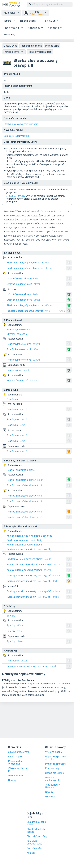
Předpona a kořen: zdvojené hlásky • (29, 559)
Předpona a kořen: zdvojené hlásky (25, 540)
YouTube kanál (15, 776)
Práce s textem (12, 28)
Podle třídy (9, 35)
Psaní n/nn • (17, 409)
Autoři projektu (16, 757)
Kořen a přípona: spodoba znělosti (24, 545)
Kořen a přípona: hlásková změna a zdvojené (29, 536)
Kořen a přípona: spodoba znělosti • (29, 570)
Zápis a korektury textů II (17, 136)
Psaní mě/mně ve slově (19, 330)
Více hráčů (53, 28)
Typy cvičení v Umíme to (52, 786)
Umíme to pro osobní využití (52, 779)
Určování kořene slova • (22, 279)
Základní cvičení (28, 21)
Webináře (50, 797)
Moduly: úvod (10, 46)
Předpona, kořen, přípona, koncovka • (29, 263)
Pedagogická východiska (15, 763)
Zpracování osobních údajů (34, 842)
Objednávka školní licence (36, 831)
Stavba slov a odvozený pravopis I (22, 124)
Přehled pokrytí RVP (14, 52)
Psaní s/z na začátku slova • (25, 480)
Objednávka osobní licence (37, 823)
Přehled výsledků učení (40, 52)
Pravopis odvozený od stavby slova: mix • (32, 666)
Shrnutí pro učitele (55, 773)
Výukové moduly (54, 752)
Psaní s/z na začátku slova (21, 470)
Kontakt (31, 853)
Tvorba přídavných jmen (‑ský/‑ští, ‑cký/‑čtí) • (33, 576)
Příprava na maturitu (55, 764)
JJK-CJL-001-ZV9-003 (16, 190)
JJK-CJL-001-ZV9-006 (16, 196)
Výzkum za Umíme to (18, 770)
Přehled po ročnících (31, 46)
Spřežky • (15, 625)
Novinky (12, 780)
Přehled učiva (52, 46)
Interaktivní (50, 21)
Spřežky (11, 616)
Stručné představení (18, 752)
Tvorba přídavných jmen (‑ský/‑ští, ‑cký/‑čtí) (29, 549)
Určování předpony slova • (24, 284)
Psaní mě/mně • (19, 370)
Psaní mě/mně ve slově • (23, 344)
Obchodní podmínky (37, 836)
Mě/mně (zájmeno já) (17, 334)
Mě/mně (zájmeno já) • (22, 381)
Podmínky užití (34, 848)
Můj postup (10, 13)
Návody (49, 792)
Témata (7, 21)
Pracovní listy (52, 768)
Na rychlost (34, 28)
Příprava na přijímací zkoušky (56, 758)
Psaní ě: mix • (17, 661)
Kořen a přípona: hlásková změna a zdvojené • (34, 564)
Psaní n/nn (12, 399)
